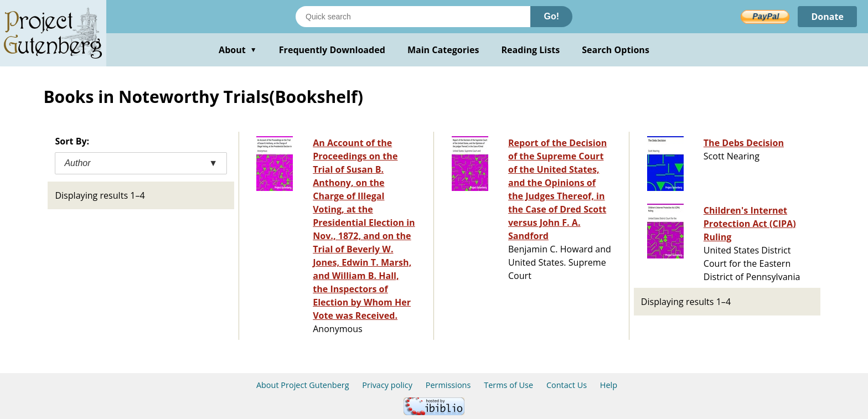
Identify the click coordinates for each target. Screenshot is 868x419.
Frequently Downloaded (332, 50)
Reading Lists (531, 50)
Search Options (616, 50)
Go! (551, 16)
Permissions (448, 385)
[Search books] (413, 17)
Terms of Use (508, 385)
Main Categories (443, 50)
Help (609, 385)
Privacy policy (387, 385)
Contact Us (567, 385)
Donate (827, 17)
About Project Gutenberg (303, 385)
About (238, 50)
